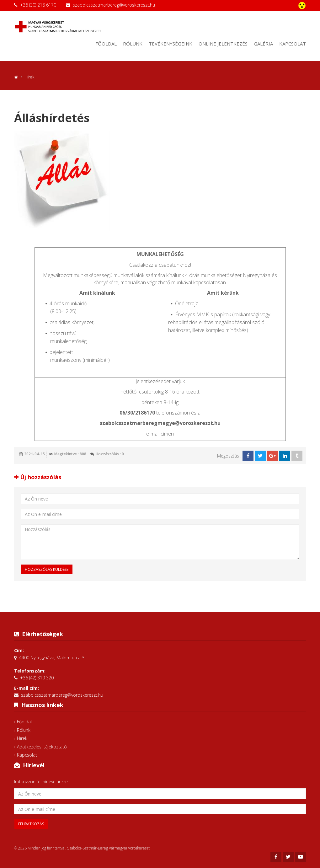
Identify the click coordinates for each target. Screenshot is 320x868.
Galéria (263, 44)
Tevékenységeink (171, 44)
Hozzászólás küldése (47, 569)
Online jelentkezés (223, 44)
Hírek (22, 738)
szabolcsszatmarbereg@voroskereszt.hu (114, 5)
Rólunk (133, 44)
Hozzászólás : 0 (110, 454)
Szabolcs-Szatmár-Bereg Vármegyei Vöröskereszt (108, 848)
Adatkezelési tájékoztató (42, 747)
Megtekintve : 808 (70, 454)
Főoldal (106, 44)
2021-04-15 (35, 454)
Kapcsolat (293, 44)
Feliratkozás (31, 824)
